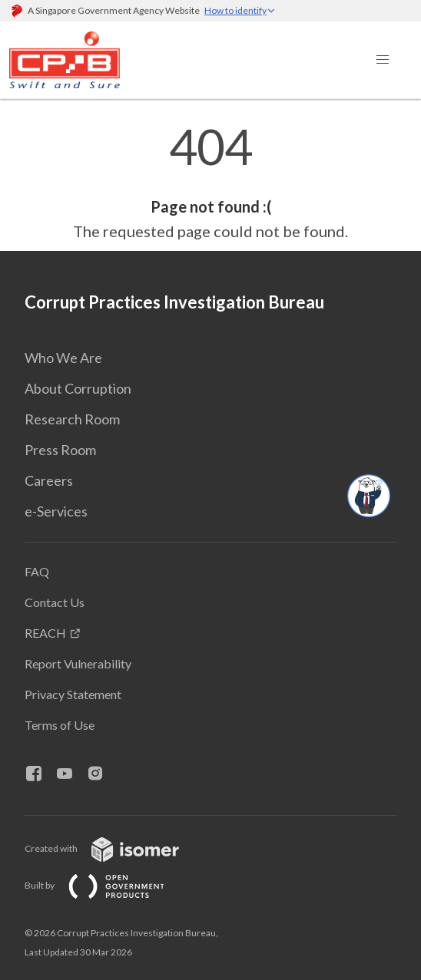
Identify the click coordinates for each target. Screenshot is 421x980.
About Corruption (78, 388)
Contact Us (55, 602)
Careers (49, 480)
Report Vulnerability (78, 663)
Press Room (60, 450)
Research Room (72, 419)
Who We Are (63, 358)
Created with (114, 848)
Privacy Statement (73, 694)
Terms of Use (60, 725)
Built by (107, 885)
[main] (210, 183)
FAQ (37, 571)
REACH (45, 633)
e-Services (56, 511)
